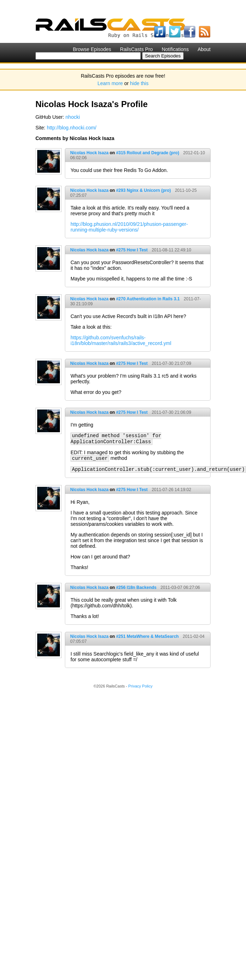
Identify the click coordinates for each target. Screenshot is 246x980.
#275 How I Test (132, 250)
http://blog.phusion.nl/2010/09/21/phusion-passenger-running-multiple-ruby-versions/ (129, 227)
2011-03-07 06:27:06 (180, 588)
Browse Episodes (92, 49)
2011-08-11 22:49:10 (171, 250)
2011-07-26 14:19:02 (171, 490)
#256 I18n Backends (136, 588)
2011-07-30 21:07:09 (171, 363)
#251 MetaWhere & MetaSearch (147, 636)
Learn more (110, 83)
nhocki (73, 117)
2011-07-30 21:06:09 (171, 412)
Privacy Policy (140, 686)
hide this (139, 83)
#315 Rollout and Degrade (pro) (147, 153)
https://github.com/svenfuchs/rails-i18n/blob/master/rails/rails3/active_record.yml (121, 340)
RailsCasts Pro (137, 49)
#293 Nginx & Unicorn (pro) (143, 190)
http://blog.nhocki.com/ (72, 128)
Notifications (175, 49)
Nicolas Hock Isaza (89, 153)
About (204, 49)
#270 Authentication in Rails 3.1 (148, 299)
